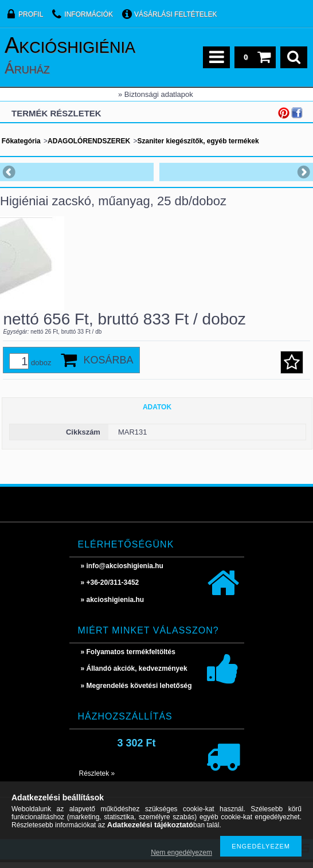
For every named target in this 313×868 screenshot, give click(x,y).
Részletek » (97, 779)
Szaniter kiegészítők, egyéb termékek (198, 141)
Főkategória (21, 141)
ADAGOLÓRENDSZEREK (89, 141)
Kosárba (109, 366)
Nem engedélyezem (181, 853)
